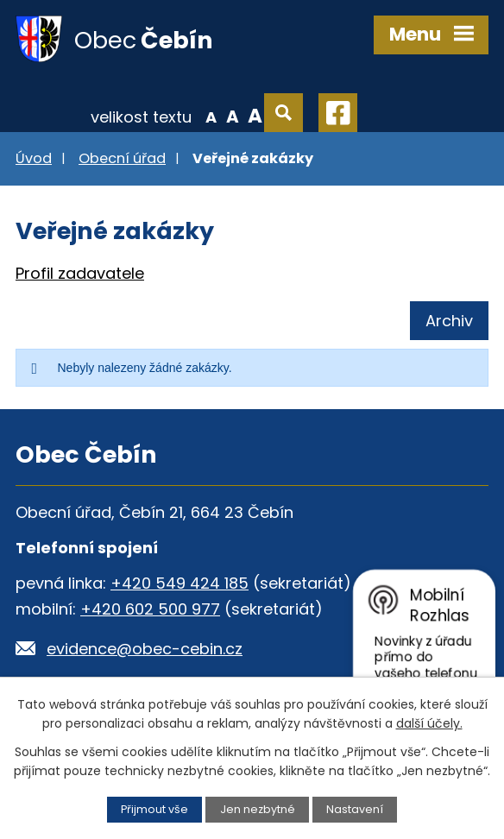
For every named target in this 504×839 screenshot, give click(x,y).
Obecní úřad (122, 158)
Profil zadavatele (80, 273)
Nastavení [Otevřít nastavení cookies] (355, 809)
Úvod (34, 158)
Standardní (233, 116)
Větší (255, 116)
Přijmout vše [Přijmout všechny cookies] (154, 809)
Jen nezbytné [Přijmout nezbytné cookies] (258, 809)
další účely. (429, 723)
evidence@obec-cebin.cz (145, 649)
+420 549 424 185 (180, 583)
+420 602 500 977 (150, 609)
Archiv (449, 321)
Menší (211, 116)
